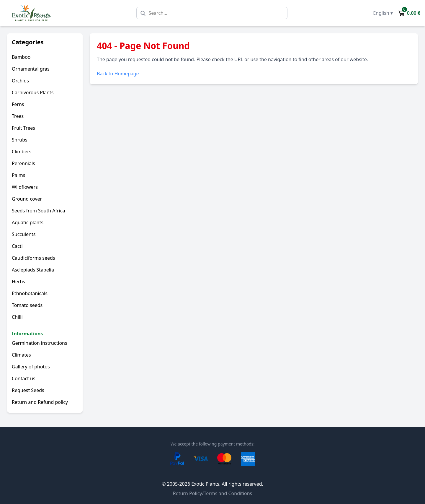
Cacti (17, 246)
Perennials (23, 163)
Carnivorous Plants (33, 92)
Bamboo (21, 57)
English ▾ (383, 13)
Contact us (24, 378)
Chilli (17, 317)
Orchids (20, 81)
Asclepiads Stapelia (33, 270)
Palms (18, 175)
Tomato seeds (27, 305)
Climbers (22, 152)
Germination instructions (40, 343)
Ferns (18, 104)
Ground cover (27, 199)
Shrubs (20, 140)
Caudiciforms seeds (33, 258)
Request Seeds (28, 390)
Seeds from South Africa (38, 211)
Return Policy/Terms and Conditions (213, 493)
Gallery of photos (31, 367)
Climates (21, 355)
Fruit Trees (23, 128)
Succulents (24, 234)
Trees (18, 116)
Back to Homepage (118, 74)
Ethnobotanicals (30, 293)
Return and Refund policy (40, 402)
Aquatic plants (28, 222)
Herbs (18, 282)
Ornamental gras (31, 69)
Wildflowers (25, 187)
